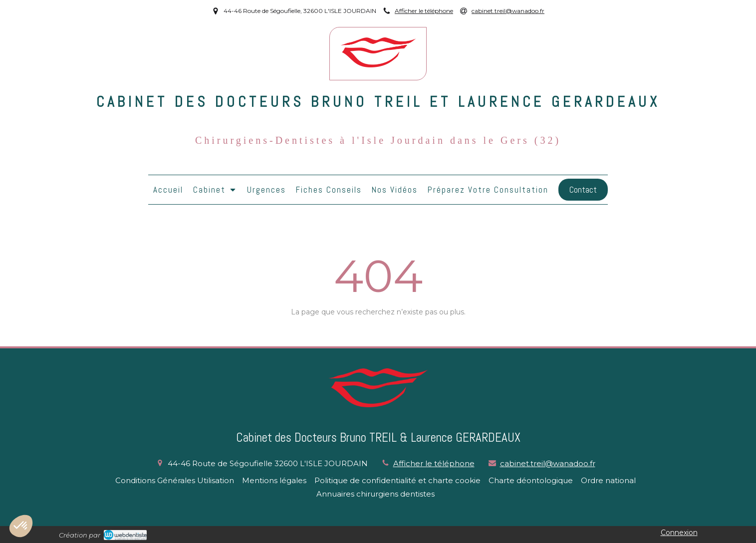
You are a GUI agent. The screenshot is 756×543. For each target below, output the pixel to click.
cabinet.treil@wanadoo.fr (548, 463)
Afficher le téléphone (424, 11)
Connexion (679, 533)
